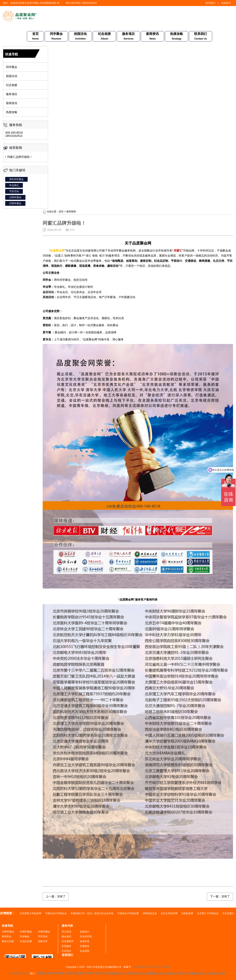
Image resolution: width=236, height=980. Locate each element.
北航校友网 (187, 913)
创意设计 (85, 932)
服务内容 (67, 926)
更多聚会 (7, 936)
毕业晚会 (25, 936)
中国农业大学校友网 (128, 913)
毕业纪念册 (26, 941)
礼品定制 (85, 951)
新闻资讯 (152, 37)
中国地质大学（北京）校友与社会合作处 (92, 913)
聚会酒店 (67, 936)
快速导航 (7, 926)
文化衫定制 (86, 936)
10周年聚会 (15, 197)
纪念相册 (104, 37)
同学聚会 (56, 37)
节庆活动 (14, 191)
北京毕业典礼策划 (132, 973)
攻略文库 (43, 941)
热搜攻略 (176, 37)
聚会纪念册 (8, 941)
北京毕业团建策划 (112, 973)
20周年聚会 (15, 203)
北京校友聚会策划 (194, 973)
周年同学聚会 (16, 179)
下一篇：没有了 (220, 896)
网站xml (25, 973)
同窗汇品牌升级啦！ (20, 157)
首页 (35, 37)
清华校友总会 (150, 913)
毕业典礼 (14, 185)
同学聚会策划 (44, 973)
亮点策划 (67, 932)
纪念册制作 (68, 941)
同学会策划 (58, 973)
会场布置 (85, 941)
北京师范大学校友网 (31, 913)
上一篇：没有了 (56, 896)
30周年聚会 (44, 932)
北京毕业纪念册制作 (215, 973)
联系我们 (211, 3)
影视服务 (67, 946)
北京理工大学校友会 (208, 913)
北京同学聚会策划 (74, 973)
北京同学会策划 (93, 973)
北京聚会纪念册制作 (173, 973)
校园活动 (80, 37)
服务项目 (128, 37)
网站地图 (165, 967)
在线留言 (226, 3)
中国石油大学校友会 (56, 913)
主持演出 (67, 951)
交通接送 (85, 946)
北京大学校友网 (169, 913)
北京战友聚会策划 (152, 973)
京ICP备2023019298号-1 (147, 967)
